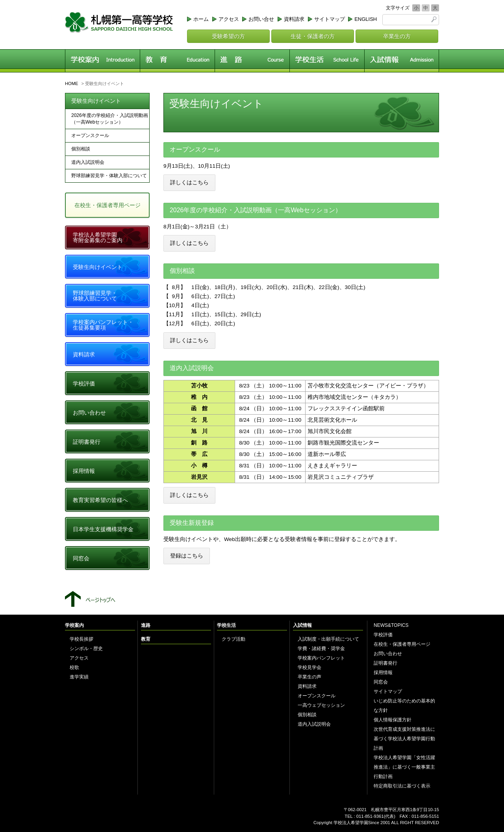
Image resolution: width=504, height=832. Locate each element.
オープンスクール (90, 135)
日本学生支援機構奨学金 (103, 529)
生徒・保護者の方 (313, 36)
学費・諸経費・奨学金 (321, 649)
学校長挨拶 (82, 639)
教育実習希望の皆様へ (100, 500)
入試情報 (402, 61)
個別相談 (81, 149)
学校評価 (84, 384)
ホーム (201, 19)
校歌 (74, 667)
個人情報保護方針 (393, 720)
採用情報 (84, 471)
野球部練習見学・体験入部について (109, 176)
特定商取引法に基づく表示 (402, 786)
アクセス (229, 19)
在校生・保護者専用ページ (107, 205)
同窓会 (81, 558)
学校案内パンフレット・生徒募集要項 (103, 325)
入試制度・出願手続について (328, 639)
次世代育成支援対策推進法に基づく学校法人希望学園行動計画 (404, 739)
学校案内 (102, 61)
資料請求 (294, 19)
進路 (252, 61)
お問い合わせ (89, 413)
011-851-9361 (370, 816)
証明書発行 (87, 442)
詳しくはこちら (189, 183)
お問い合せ (261, 19)
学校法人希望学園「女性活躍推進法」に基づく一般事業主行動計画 (404, 767)
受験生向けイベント (96, 101)
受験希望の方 (228, 36)
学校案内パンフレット (321, 658)
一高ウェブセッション (321, 705)
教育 (177, 61)
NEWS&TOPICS (391, 625)
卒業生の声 (309, 677)
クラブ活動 (233, 639)
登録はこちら (187, 556)
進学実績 (79, 677)
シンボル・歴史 (86, 649)
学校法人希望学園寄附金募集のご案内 (98, 237)
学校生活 (327, 61)
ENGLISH (366, 19)
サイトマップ (330, 19)
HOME (72, 83)
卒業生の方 (397, 36)
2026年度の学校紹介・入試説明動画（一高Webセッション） (110, 119)
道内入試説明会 (88, 162)
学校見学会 (309, 667)
